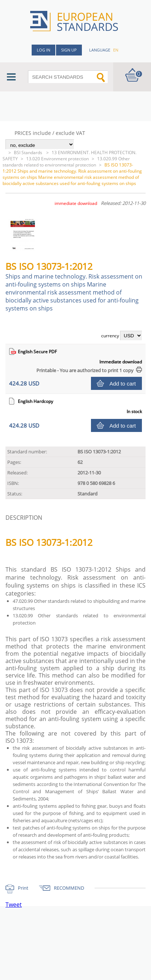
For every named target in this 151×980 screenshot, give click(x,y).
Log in (43, 50)
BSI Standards (29, 153)
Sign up (69, 50)
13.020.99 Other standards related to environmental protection (66, 162)
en (116, 50)
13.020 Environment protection (57, 159)
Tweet (14, 905)
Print (23, 888)
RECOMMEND (69, 888)
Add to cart (123, 384)
